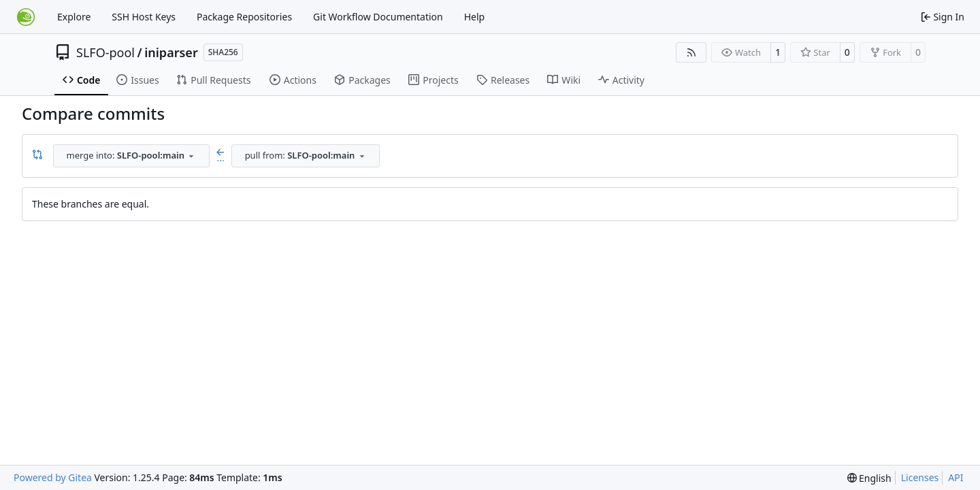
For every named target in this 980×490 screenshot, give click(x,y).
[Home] (26, 17)
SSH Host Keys (144, 17)
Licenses (920, 477)
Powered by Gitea (53, 477)
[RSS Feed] (691, 52)
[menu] (869, 478)
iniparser (171, 52)
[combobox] (131, 156)
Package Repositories (244, 17)
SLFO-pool (105, 52)
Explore (74, 17)
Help (475, 17)
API (955, 477)
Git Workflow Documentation (378, 17)
